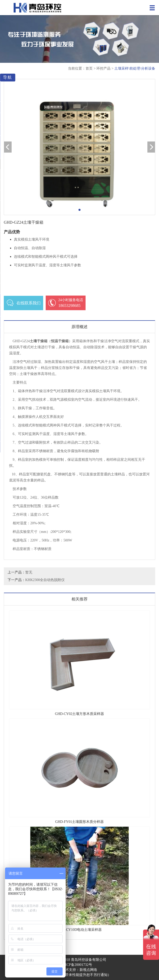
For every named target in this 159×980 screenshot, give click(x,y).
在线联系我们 (23, 303)
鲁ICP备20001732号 (77, 965)
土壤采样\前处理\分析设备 (135, 68)
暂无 (29, 572)
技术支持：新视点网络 (79, 970)
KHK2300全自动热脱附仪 (45, 580)
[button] (79, 210)
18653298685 (66, 303)
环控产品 (103, 68)
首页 (89, 68)
